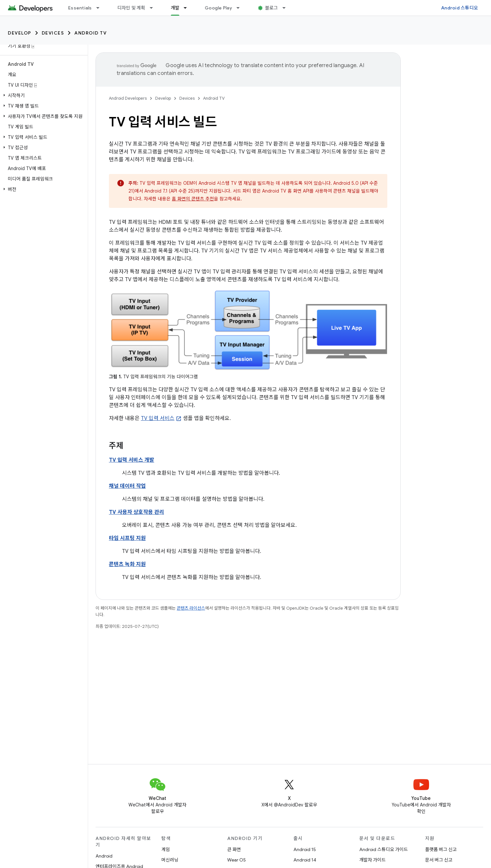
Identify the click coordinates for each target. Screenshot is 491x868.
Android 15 (305, 849)
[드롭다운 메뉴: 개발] (188, 8)
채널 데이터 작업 (127, 486)
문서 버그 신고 (439, 860)
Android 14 (305, 860)
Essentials (80, 8)
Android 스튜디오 (460, 8)
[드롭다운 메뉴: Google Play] (241, 8)
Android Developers (128, 98)
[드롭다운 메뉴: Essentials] (101, 8)
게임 (166, 849)
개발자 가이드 (372, 860)
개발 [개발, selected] (175, 8)
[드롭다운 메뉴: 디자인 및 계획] (154, 8)
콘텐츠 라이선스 (191, 608)
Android (104, 856)
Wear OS (237, 860)
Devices (53, 33)
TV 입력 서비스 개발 (132, 460)
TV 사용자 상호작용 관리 (136, 512)
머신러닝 (170, 860)
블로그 (272, 8)
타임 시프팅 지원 (127, 538)
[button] (43, 95)
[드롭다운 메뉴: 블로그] (287, 8)
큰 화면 (234, 849)
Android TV (90, 33)
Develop (20, 33)
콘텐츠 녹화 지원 (127, 564)
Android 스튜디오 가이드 (384, 849)
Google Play (218, 8)
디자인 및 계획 (131, 8)
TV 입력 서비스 (158, 418)
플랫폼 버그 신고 (441, 849)
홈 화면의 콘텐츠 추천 (193, 199)
